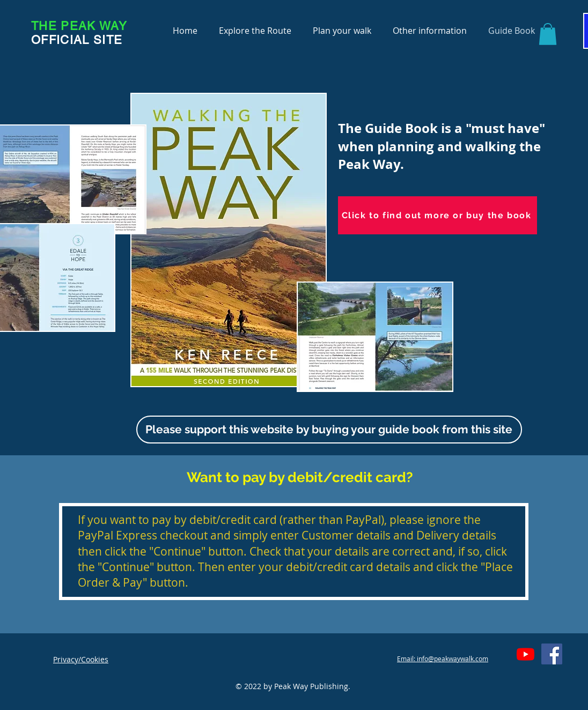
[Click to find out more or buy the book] (438, 215)
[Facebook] (552, 654)
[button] (548, 34)
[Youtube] (525, 654)
